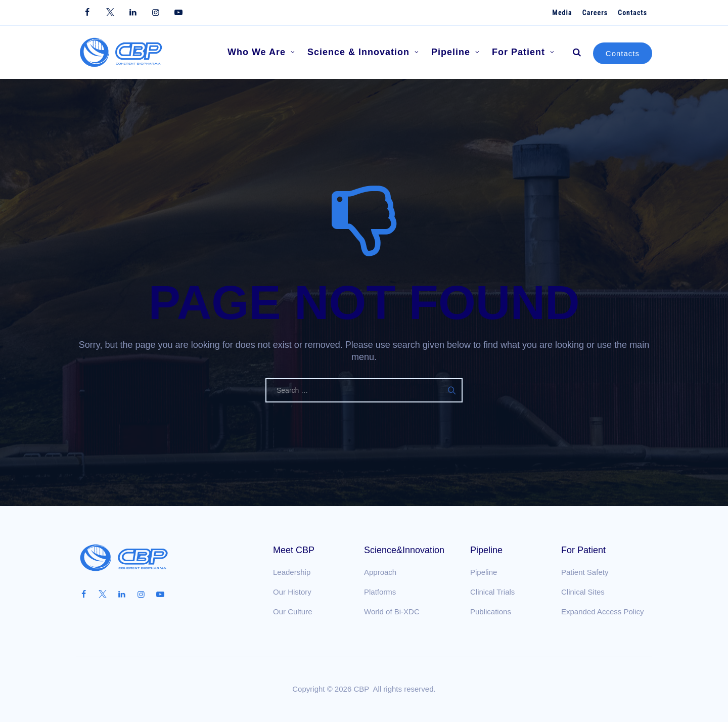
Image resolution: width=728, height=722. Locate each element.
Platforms (380, 592)
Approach (380, 572)
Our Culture (293, 612)
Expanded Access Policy (602, 612)
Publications (491, 612)
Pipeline (456, 52)
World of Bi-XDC (392, 612)
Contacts (623, 53)
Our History (292, 592)
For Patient (523, 52)
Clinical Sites (583, 592)
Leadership (292, 572)
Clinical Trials (492, 592)
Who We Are (261, 52)
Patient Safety (585, 572)
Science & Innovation (363, 52)
